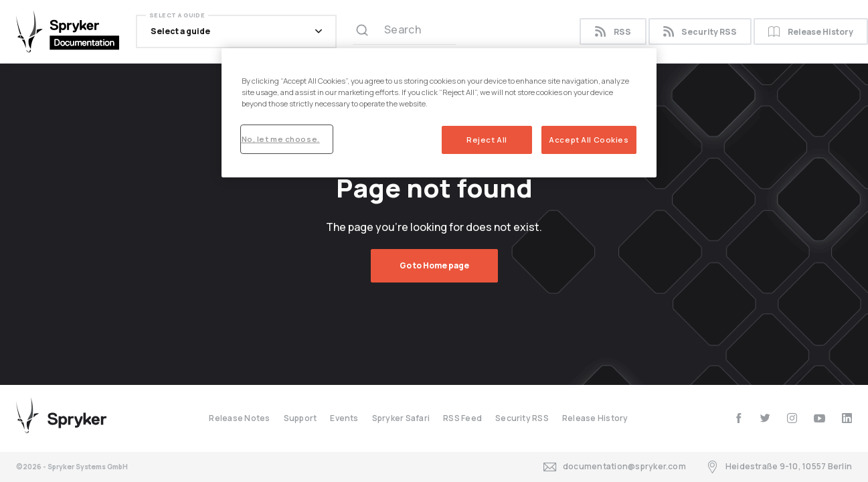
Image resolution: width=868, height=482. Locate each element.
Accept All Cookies (589, 140)
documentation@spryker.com (615, 467)
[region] (439, 113)
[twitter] (765, 418)
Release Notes (239, 418)
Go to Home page (434, 265)
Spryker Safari (401, 418)
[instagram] (792, 418)
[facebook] (739, 418)
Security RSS (700, 32)
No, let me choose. (281, 139)
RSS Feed (462, 418)
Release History (595, 418)
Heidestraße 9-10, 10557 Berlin (779, 467)
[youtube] (819, 418)
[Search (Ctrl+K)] (405, 31)
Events (344, 418)
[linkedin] (847, 418)
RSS (613, 32)
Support (300, 418)
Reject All (487, 140)
